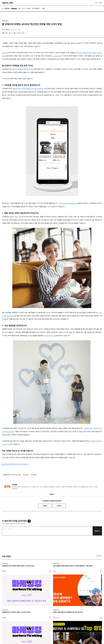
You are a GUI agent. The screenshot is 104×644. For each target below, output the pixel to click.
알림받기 (52, 494)
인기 (23, 8)
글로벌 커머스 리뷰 (15, 217)
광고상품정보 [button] (36, 8)
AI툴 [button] (43, 8)
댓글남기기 (97, 531)
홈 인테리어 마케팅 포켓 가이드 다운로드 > (16, 464)
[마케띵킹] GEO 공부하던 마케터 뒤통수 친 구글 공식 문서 (18, 566)
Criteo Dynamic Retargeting (68, 203)
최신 (19, 8)
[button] (99, 556)
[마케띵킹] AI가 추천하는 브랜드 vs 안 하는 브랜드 (16, 612)
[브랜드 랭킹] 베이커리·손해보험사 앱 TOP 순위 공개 (68, 612)
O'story (14, 9)
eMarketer (57, 56)
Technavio (5, 53)
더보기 (99, 556)
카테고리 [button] (6, 8)
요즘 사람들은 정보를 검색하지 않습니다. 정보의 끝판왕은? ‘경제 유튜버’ (73, 566)
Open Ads (8, 3)
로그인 (100, 3)
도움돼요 (45, 506)
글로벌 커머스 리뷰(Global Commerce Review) (28, 89)
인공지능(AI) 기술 (50, 336)
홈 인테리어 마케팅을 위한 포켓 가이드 (22, 69)
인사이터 (28, 8)
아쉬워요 (59, 506)
